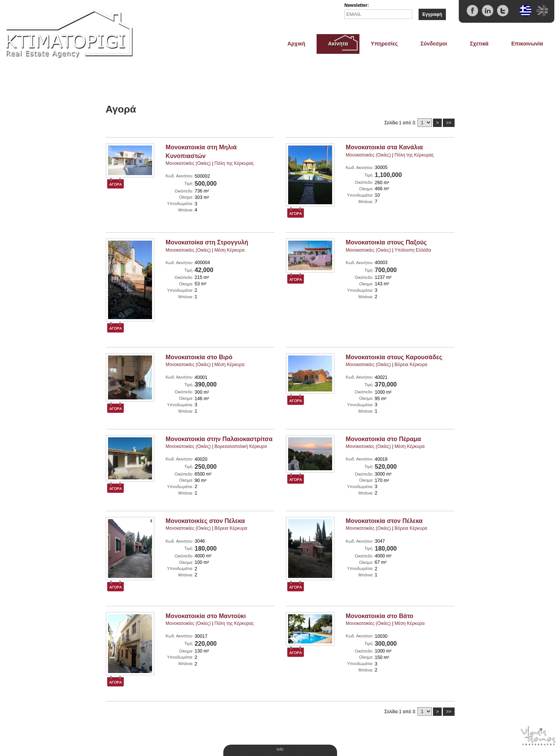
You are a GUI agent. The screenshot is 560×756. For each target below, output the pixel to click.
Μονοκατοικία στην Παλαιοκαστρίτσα (219, 439)
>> (449, 123)
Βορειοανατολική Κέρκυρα (241, 446)
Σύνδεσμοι (434, 44)
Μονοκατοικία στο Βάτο (380, 616)
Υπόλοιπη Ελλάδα (413, 250)
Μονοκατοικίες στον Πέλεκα (205, 521)
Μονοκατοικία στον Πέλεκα (384, 521)
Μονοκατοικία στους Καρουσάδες (394, 357)
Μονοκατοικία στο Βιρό (199, 357)
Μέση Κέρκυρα (230, 250)
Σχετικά (479, 44)
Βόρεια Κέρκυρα (411, 365)
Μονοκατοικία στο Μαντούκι (206, 616)
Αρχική (296, 44)
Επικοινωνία (527, 44)
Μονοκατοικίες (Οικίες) (188, 163)
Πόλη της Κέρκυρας (234, 163)
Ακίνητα (338, 44)
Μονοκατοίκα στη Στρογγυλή (207, 242)
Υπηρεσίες (384, 44)
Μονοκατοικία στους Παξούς (386, 242)
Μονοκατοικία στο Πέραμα (384, 439)
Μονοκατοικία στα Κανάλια (384, 147)
